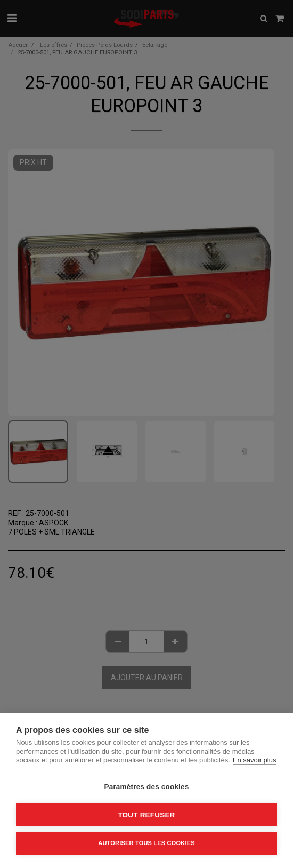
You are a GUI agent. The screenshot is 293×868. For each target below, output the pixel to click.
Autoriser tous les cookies (146, 843)
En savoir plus (255, 760)
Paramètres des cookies (147, 787)
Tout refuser (146, 815)
